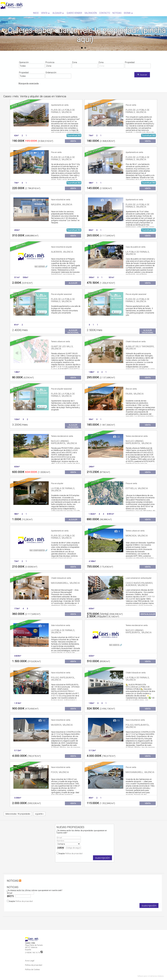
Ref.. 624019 (40, 361)
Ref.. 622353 (114, 361)
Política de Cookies (32, 969)
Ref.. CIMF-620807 (37, 408)
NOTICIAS (13, 881)
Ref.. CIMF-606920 (112, 503)
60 (110, 248)
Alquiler (58, 13)
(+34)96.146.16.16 (34, 953)
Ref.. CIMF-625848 (37, 314)
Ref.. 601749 (40, 692)
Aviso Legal (30, 961)
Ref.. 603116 (114, 645)
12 (116, 673)
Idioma (128, 13)
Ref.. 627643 (40, 267)
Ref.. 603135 (114, 598)
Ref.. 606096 (40, 598)
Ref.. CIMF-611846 (37, 125)
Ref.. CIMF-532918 (37, 219)
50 (104, 153)
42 (116, 390)
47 (104, 106)
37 (104, 200)
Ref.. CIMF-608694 (112, 125)
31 (42, 437)
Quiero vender (74, 13)
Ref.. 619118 (114, 408)
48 (29, 153)
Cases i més (30, 943)
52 (116, 342)
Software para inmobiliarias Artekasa (151, 976)
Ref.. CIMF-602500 (112, 172)
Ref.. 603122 (40, 645)
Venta (45, 13)
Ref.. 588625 (40, 740)
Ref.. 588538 (114, 740)
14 (116, 768)
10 (36, 579)
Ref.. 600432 (114, 692)
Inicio (36, 13)
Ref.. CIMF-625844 (112, 314)
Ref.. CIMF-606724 (37, 550)
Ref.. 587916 (114, 787)
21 (42, 484)
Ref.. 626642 (114, 267)
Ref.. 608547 (114, 456)
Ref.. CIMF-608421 (37, 172)
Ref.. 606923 (40, 503)
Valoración (91, 13)
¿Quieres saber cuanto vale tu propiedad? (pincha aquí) (85, 35)
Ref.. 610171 (40, 456)
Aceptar (71, 853)
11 (42, 626)
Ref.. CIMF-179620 (112, 219)
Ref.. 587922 (40, 787)
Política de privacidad (74, 853)
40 (29, 106)
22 (116, 437)
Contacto (105, 13)
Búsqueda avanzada (29, 84)
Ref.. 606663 (114, 550)
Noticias (117, 13)
